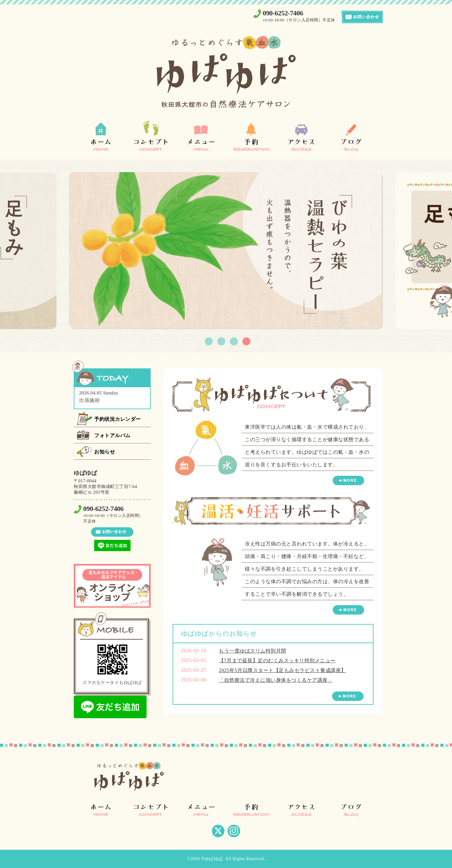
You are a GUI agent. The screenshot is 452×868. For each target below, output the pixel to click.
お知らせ (105, 452)
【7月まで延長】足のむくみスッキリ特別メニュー (277, 661)
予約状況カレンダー (118, 419)
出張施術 (89, 400)
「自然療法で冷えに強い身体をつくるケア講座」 (276, 680)
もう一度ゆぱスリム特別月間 (253, 651)
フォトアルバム (112, 435)
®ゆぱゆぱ (212, 859)
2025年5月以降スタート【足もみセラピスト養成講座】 (282, 670)
